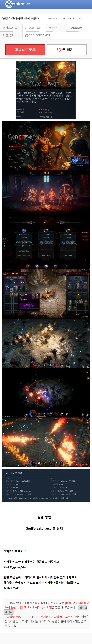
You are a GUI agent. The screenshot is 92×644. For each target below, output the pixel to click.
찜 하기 (67, 50)
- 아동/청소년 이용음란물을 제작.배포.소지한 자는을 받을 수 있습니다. (47, 607)
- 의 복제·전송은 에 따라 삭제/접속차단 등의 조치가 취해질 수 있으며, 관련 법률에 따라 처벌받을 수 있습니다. (46, 621)
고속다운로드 (25, 50)
